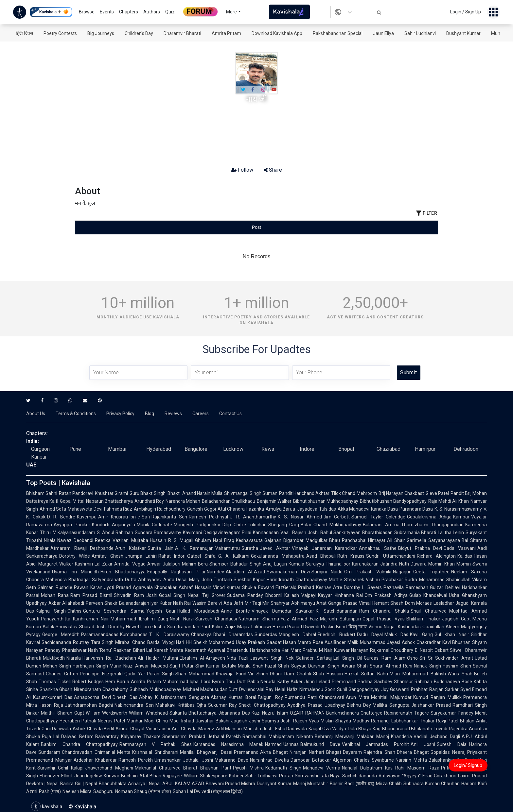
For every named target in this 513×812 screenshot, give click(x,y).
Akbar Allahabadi (66, 603)
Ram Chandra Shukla (384, 611)
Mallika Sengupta (391, 705)
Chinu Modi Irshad (175, 721)
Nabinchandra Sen (134, 705)
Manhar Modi (141, 721)
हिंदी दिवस (24, 33)
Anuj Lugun (275, 564)
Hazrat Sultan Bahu (366, 674)
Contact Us (230, 414)
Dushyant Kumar (463, 33)
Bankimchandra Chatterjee (354, 713)
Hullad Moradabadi (198, 611)
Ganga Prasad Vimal (349, 603)
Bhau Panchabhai (348, 540)
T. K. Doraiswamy (169, 634)
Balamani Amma (381, 525)
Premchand (344, 682)
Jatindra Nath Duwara (403, 564)
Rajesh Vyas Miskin (313, 721)
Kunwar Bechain (121, 776)
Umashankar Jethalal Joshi (184, 760)
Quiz (170, 12)
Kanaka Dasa (384, 509)
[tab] (135, 227)
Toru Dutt (236, 682)
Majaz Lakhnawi (254, 627)
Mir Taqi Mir (257, 603)
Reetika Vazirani (112, 540)
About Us (36, 414)
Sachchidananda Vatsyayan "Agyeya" (381, 776)
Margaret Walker (56, 564)
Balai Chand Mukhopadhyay (331, 525)
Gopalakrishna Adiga (429, 517)
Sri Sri (426, 658)
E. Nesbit (424, 650)
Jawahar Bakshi (212, 721)
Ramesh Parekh (136, 760)
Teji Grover (214, 595)
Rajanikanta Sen (169, 517)
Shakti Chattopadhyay (262, 705)
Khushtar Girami (111, 493)
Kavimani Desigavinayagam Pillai (217, 533)
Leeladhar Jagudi (451, 603)
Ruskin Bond (334, 627)
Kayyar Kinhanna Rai (340, 595)
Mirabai (123, 642)
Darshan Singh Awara (332, 666)
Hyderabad (159, 449)
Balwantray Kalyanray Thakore (128, 736)
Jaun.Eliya (383, 33)
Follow (242, 170)
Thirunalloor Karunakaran (352, 564)
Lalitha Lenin (451, 533)
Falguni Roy (270, 697)
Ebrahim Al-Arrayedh (202, 658)
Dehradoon (466, 449)
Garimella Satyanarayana (433, 540)
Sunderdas (266, 634)
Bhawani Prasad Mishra (230, 784)
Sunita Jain (160, 548)
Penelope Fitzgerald (101, 674)
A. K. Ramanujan (194, 548)
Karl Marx (292, 650)
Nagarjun (402, 572)
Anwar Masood (151, 666)
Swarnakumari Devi (288, 572)
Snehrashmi (175, 736)
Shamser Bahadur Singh (235, 564)
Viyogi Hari (173, 642)
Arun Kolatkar (131, 548)
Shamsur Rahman (413, 682)
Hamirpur (425, 449)
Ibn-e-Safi (140, 517)
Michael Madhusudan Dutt (210, 689)
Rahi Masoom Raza (417, 768)
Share (273, 170)
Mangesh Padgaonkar (197, 525)
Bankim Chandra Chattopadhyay (79, 744)
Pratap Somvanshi (299, 776)
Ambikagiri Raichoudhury (160, 509)
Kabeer (236, 776)
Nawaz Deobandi (75, 540)
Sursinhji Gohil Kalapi (60, 768)
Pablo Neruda (262, 682)
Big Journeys (101, 33)
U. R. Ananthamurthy (253, 517)
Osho (412, 658)
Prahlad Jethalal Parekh (215, 736)
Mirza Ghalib (389, 784)
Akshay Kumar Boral (233, 697)
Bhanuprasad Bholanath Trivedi (415, 729)
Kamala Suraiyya (306, 564)
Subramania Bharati (415, 533)
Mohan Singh (57, 666)
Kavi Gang (421, 634)
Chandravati (332, 697)
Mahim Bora (195, 564)
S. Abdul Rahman (115, 533)
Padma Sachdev (375, 682)
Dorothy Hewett (125, 627)
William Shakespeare (206, 776)
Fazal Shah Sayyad (286, 666)
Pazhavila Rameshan (406, 587)
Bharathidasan (377, 533)
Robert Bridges (88, 682)
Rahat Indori (172, 556)
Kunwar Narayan (351, 650)
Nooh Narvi (182, 619)
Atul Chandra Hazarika (241, 509)
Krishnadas (409, 627)
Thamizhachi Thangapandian (432, 525)
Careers (201, 414)
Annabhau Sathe (378, 548)
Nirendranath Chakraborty (101, 689)
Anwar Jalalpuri (164, 564)
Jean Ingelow (88, 776)
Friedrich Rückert (336, 634)
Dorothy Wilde (75, 556)
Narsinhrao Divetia (269, 760)
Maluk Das (396, 634)
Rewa (268, 449)
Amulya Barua (280, 509)
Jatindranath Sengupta (184, 697)
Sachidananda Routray (65, 642)
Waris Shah (460, 674)
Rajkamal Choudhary (392, 650)
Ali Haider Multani (158, 658)
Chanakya (201, 634)
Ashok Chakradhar (421, 642)
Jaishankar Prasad (431, 705)
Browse (87, 12)
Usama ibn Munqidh (75, 572)
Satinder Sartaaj (314, 658)
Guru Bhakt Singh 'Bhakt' (155, 493)
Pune (75, 449)
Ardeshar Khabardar (95, 760)
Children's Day (139, 33)
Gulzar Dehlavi (445, 587)
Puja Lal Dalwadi (60, 736)
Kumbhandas (134, 634)
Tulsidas (327, 509)
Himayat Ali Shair (387, 540)
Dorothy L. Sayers (363, 587)
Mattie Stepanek (346, 580)
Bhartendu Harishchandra (253, 650)
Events (107, 12)
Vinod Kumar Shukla (235, 587)
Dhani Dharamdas (233, 634)
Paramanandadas (100, 634)
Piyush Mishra (248, 768)
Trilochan (257, 525)
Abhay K (148, 697)
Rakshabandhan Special (338, 33)
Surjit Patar (182, 666)
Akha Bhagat (274, 752)
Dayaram (352, 752)
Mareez (206, 729)
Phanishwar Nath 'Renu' (87, 650)
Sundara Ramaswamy (158, 533)
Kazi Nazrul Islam (270, 713)
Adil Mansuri (229, 729)
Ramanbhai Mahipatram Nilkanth (278, 736)
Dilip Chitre (234, 525)
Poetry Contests (60, 33)
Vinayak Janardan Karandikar (325, 548)
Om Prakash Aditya (386, 595)
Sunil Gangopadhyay (358, 689)
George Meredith (61, 634)
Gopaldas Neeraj (448, 752)
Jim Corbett (337, 517)
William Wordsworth (106, 713)
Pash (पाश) (50, 791)
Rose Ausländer (329, 642)
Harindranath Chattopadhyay (297, 580)
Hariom (469, 784)
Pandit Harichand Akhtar (304, 493)
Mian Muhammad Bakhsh (418, 674)
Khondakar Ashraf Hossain (183, 587)
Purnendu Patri (301, 697)
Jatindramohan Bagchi (89, 705)
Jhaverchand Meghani (109, 768)
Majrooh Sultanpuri (340, 619)
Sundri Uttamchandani (390, 556)
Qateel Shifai (202, 556)
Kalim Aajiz (224, 627)
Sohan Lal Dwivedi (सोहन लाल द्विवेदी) (208, 791)
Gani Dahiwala (56, 729)
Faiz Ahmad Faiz (300, 619)
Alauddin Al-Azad (245, 572)
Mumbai (117, 449)
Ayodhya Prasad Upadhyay (316, 705)
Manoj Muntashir (311, 784)
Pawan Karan (88, 587)
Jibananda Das (234, 713)
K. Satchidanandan (337, 611)
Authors (152, 12)
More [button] (231, 12)
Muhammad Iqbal (181, 682)
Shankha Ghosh (56, 689)
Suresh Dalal (452, 744)
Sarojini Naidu (327, 572)
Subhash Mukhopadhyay (155, 689)
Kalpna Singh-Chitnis (59, 611)
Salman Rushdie (55, 587)
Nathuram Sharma (259, 619)
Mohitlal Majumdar (391, 697)
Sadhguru (103, 791)
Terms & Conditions (76, 414)
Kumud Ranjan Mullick (437, 697)
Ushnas (291, 744)
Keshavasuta (249, 540)
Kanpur (39, 457)
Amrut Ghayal (130, 729)
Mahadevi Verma (322, 768)
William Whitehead (148, 713)
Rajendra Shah (379, 752)
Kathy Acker (290, 682)
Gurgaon (40, 449)
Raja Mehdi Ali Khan (449, 501)
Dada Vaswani (460, 548)
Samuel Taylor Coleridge (378, 517)
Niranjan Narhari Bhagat (315, 752)
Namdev (215, 572)
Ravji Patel (447, 721)
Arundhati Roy (149, 501)
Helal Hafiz (286, 689)
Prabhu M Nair (318, 650)
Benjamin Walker (274, 501)
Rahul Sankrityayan (340, 533)
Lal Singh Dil (348, 658)
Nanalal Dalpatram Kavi (368, 768)
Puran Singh (160, 674)
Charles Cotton (62, 674)
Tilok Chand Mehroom (354, 493)
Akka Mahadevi (354, 509)
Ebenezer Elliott (56, 776)
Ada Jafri (233, 603)
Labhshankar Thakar (413, 721)
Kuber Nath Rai (175, 603)
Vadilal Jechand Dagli (437, 736)
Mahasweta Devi (85, 509)
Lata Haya (330, 776)
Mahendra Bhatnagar (68, 580)
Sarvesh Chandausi (216, 619)
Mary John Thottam (211, 580)
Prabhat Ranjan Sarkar (435, 689)
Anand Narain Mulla (202, 493)
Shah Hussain (328, 674)
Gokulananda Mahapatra (278, 556)
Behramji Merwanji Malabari (345, 736)
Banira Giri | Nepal (79, 784)
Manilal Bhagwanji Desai (206, 752)
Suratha (250, 548)
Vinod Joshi (158, 729)
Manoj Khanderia (394, 736)
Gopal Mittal (72, 501)
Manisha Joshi (258, 729)
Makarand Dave (231, 760)
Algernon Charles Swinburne (363, 760)
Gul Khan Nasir (452, 634)
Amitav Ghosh (107, 556)
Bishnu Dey (359, 705)
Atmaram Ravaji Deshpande (82, 548)
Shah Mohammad (195, 674)
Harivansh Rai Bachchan (109, 658)
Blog (150, 414)
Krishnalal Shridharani (155, 752)
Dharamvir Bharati (182, 33)
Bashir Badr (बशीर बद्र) (352, 784)
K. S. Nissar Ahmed (300, 517)
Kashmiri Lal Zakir (94, 564)
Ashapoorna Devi (92, 697)
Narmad (273, 744)
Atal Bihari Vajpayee (161, 776)
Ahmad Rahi (399, 666)
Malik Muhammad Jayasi (374, 642)
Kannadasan (266, 533)
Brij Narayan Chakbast (401, 493)
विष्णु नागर (358, 627)
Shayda (343, 721)
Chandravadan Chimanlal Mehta (96, 752)
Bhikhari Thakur (423, 619)
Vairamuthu (228, 548)
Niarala (74, 658)
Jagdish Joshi (246, 721)
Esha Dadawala (291, 729)
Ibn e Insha (154, 627)
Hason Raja (51, 705)
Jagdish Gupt (456, 619)
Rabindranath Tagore (406, 713)
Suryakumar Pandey (452, 713)
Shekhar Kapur (249, 580)
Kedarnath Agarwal (205, 650)
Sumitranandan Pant (189, 627)
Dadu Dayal (370, 634)
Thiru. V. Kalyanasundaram (68, 533)
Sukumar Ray (223, 705)
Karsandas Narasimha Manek (229, 744)
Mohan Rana (55, 595)
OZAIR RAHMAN (307, 713)
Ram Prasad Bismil (91, 595)
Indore (307, 449)
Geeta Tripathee (431, 572)
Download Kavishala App (277, 33)
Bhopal (346, 449)
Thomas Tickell (55, 682)
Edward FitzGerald (277, 587)
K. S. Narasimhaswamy (458, 509)
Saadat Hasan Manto (289, 642)
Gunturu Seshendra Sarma (114, 611)
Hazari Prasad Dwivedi (296, 627)
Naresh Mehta (168, 650)
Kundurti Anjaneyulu (114, 525)
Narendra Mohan (183, 501)
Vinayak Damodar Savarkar (283, 611)
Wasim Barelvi (207, 603)
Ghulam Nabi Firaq (215, 540)
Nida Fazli (238, 658)
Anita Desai (175, 580)
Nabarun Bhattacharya (109, 501)
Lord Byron (213, 682)
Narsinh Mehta (411, 760)
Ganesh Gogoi (201, 509)
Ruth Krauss (351, 556)
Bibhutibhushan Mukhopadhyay (326, 501)
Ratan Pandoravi (76, 493)
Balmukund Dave (320, 744)
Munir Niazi (122, 666)
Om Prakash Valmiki (368, 572)
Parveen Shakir (102, 603)
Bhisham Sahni (42, 493)
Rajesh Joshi (305, 533)
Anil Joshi (423, 744)
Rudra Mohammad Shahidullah (438, 580)
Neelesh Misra (77, 791)
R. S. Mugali (181, 540)
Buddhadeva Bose (453, 682)
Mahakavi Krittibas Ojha (181, 705)
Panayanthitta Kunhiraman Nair (75, 619)
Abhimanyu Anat (309, 603)
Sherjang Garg (284, 525)
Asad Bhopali (321, 556)
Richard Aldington (436, 556)
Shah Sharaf (371, 666)
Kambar (461, 517)
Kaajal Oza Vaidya (327, 729)
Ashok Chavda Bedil (93, 729)
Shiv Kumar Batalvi (216, 666)
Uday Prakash (250, 642)
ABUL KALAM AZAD (183, 784)
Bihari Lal (143, 650)
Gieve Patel (437, 493)
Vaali (285, 533)
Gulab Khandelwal (428, 595)
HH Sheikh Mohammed (210, 642)
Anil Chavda (184, 729)
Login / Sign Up (466, 12)
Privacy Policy (120, 414)
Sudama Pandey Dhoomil (255, 595)
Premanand (246, 752)
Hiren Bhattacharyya (123, 572)
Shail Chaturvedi (429, 611)
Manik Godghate (154, 525)
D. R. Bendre (61, 517)
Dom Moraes (418, 603)
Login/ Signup (468, 765)
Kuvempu (87, 517)
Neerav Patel (111, 721)
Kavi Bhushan (457, 642)
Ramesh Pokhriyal (208, 517)
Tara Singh (102, 642)
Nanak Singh (427, 666)
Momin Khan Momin (450, 564)
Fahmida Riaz (118, 509)
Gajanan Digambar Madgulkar (296, 540)
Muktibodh (54, 658)
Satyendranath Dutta (114, 580)
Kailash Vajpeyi (301, 595)
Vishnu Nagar (382, 627)
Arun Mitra (358, 697)
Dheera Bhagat (413, 752)
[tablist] (256, 227)
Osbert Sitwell (449, 650)
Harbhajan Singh (90, 666)
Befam (86, 736)
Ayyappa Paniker (72, 525)
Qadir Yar (135, 674)
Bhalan (467, 721)
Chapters (129, 12)
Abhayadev (150, 580)
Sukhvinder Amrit (454, 658)
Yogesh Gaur (161, 611)
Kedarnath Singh (283, 768)
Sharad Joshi (93, 627)
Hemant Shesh (388, 603)
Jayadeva (307, 509)
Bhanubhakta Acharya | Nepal (130, 784)
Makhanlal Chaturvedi (158, 768)
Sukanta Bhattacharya (193, 713)
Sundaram (49, 752)
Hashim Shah (457, 666)
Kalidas (465, 556)
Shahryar (280, 603)
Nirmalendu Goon (317, 689)
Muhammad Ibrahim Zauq (139, 619)
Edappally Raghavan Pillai (176, 572)
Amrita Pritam (226, 33)
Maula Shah (251, 666)
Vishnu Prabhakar (384, 580)
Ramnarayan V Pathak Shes (156, 744)
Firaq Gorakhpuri (440, 776)
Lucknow (233, 449)
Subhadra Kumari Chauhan (432, 784)
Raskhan (123, 650)
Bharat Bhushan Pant (207, 768)
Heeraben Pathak (78, 721)
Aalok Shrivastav (60, 627)
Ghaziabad (389, 449)
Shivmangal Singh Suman (251, 493)
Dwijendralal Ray (256, 689)
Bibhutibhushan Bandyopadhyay (393, 501)
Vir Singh (258, 674)
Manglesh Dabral (297, 634)
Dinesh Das (125, 697)
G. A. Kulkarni (234, 556)
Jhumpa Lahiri (141, 556)
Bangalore (196, 449)
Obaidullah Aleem (441, 627)
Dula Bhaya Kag (364, 729)
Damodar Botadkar (311, 760)
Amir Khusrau (113, 517)
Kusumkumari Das (53, 697)
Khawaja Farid (231, 674)
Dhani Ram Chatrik (291, 674)
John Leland (317, 682)
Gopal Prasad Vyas (383, 619)
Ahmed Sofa (53, 509)
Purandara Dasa (416, 509)
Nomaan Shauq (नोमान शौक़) (143, 791)
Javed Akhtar (275, 548)
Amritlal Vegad (130, 564)
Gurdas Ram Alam (385, 658)
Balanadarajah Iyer (139, 603)
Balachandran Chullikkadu (229, 501)
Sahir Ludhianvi (420, 33)
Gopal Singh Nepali (180, 595)
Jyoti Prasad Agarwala (128, 587)
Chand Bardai (146, 642)
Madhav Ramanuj (371, 721)
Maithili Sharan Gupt (62, 713)
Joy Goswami (395, 689)
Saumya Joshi (277, 721)
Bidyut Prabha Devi (420, 548)
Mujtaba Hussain (149, 540)
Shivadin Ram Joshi (136, 595)
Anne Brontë (236, 611)
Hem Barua (117, 682)
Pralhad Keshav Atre (320, 587)
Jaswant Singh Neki (272, 658)
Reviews (173, 414)
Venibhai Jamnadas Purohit (375, 744)
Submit (408, 372)
